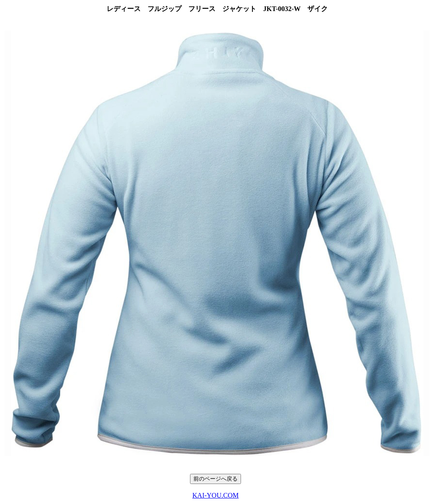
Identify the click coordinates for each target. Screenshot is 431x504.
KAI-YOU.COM (216, 495)
